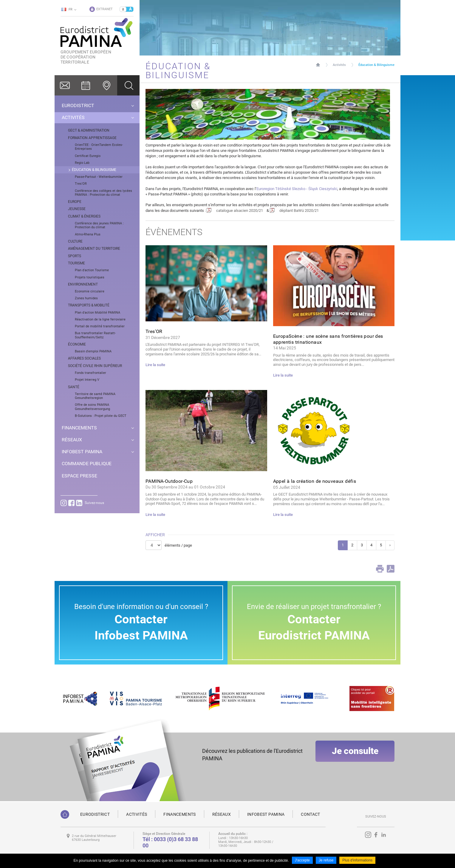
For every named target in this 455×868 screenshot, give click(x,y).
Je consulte (355, 758)
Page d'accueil (318, 65)
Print (380, 569)
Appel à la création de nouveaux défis (315, 481)
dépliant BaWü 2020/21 (299, 211)
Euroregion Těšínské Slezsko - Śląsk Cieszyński (297, 189)
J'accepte (302, 861)
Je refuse (326, 861)
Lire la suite (155, 365)
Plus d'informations (357, 861)
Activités (339, 65)
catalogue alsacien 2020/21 (240, 211)
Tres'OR (154, 331)
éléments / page (178, 545)
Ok (128, 85)
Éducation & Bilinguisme (376, 65)
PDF (391, 569)
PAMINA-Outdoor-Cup (169, 481)
